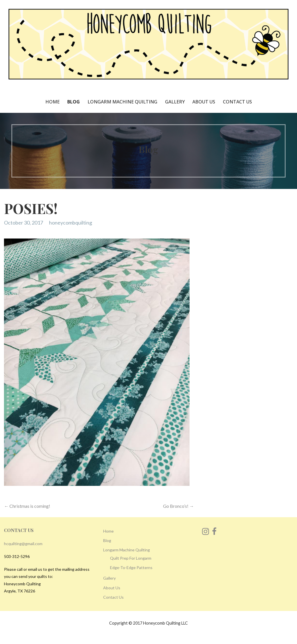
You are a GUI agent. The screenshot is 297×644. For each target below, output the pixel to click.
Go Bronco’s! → (178, 506)
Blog (74, 102)
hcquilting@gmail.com (23, 544)
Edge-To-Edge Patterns (131, 567)
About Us (204, 102)
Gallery (175, 102)
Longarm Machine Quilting (122, 102)
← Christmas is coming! (27, 506)
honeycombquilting (71, 223)
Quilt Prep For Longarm (131, 558)
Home (52, 102)
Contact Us (237, 102)
